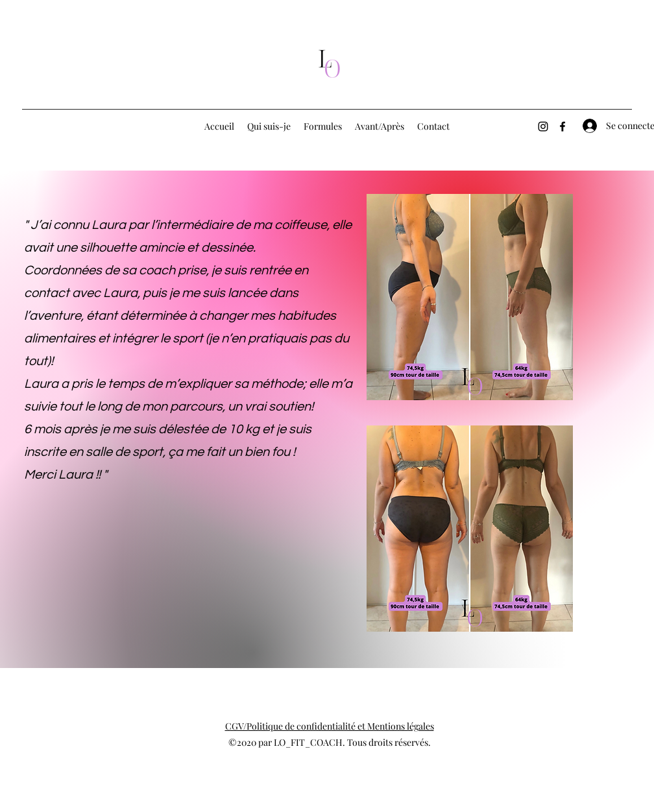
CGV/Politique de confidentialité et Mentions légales (330, 726)
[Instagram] (543, 126)
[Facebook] (563, 126)
